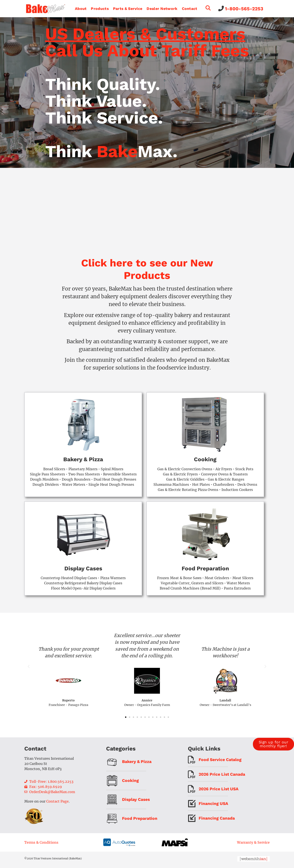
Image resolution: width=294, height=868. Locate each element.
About (81, 9)
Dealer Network (162, 9)
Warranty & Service (253, 845)
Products (100, 9)
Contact (190, 9)
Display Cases (83, 571)
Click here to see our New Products (147, 271)
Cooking (205, 462)
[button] (29, 669)
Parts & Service (128, 9)
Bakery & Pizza (83, 462)
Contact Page (57, 803)
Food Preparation (205, 571)
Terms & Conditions (41, 845)
